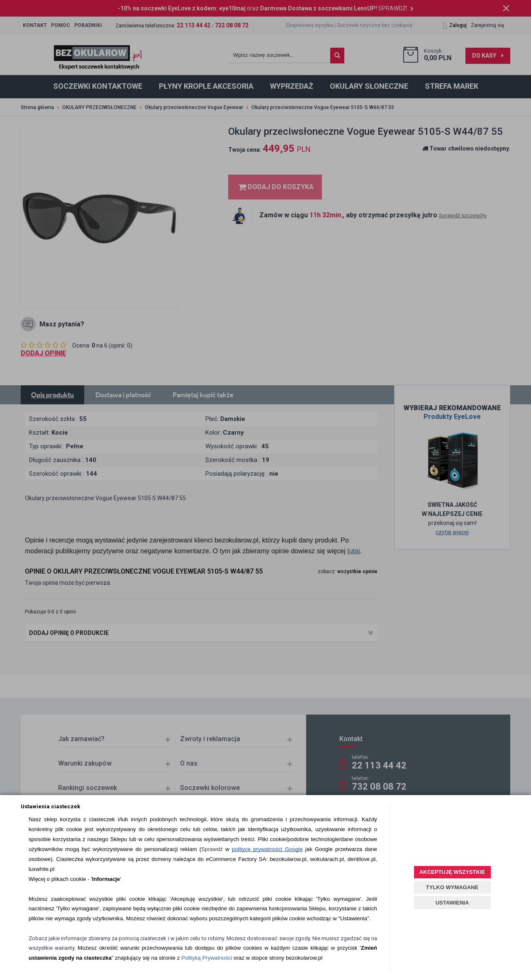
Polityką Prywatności (207, 958)
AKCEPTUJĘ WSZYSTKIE (452, 872)
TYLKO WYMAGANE (452, 887)
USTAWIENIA (452, 903)
